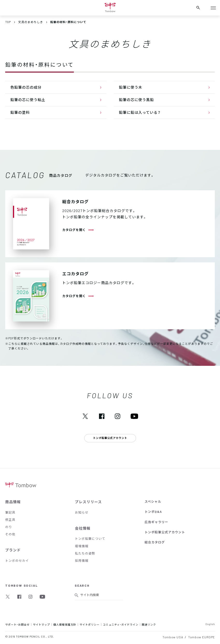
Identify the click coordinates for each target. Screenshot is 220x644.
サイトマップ (41, 624)
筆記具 (10, 512)
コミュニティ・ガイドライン (121, 624)
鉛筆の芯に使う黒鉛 (136, 100)
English (210, 624)
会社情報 (83, 528)
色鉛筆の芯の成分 (26, 87)
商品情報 (13, 502)
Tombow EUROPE (201, 637)
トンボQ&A (153, 512)
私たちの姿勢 (85, 553)
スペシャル (153, 501)
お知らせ (82, 512)
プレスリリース (88, 502)
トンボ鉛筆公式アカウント (165, 532)
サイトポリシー (90, 624)
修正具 (10, 520)
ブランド (13, 550)
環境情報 (82, 546)
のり (9, 527)
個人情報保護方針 (65, 624)
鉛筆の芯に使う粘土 (28, 100)
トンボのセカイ (17, 561)
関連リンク (149, 624)
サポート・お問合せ (17, 624)
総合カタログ (155, 542)
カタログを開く (74, 230)
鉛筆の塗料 (20, 112)
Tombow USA (173, 637)
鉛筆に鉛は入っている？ (140, 112)
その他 (10, 534)
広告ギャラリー (156, 522)
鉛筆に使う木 (131, 87)
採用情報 (82, 561)
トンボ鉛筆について (90, 538)
